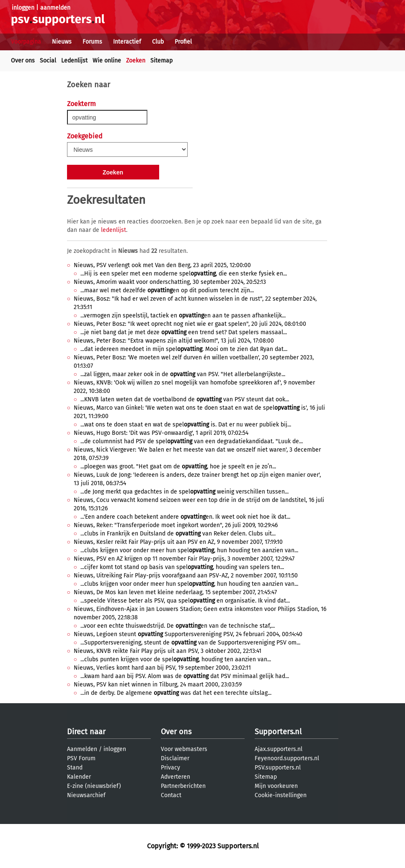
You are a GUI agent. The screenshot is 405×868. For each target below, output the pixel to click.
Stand (75, 768)
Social (48, 61)
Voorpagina (26, 42)
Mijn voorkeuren (276, 786)
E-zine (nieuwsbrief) (94, 786)
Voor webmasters (184, 749)
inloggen (23, 8)
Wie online (107, 61)
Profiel (183, 42)
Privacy (170, 768)
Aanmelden (82, 749)
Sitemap (161, 61)
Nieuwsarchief (86, 795)
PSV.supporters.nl (278, 768)
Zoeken (136, 61)
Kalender (79, 777)
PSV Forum (81, 758)
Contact (171, 795)
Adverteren (175, 777)
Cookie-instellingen (281, 795)
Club (158, 42)
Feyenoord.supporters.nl (287, 758)
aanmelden (55, 8)
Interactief (127, 42)
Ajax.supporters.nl (279, 749)
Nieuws (62, 42)
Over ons (23, 61)
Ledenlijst (74, 61)
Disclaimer (175, 758)
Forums (92, 42)
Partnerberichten (183, 786)
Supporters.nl (278, 732)
